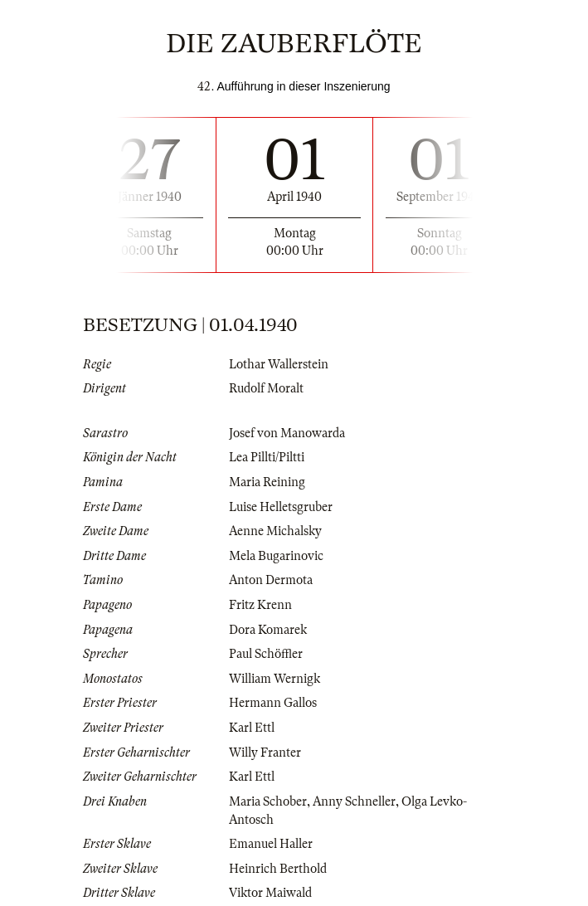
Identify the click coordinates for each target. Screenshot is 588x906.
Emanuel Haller (271, 844)
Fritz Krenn (260, 605)
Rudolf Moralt (266, 388)
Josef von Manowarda (287, 433)
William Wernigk (275, 679)
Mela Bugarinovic (276, 556)
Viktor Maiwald (270, 893)
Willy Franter (265, 753)
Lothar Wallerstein (279, 364)
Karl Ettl (252, 728)
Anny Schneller (354, 801)
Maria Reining (267, 482)
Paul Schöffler (266, 654)
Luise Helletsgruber (281, 507)
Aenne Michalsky (275, 531)
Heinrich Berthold (278, 869)
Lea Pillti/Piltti (267, 457)
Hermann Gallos (273, 703)
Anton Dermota (271, 580)
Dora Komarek (268, 630)
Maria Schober (268, 801)
